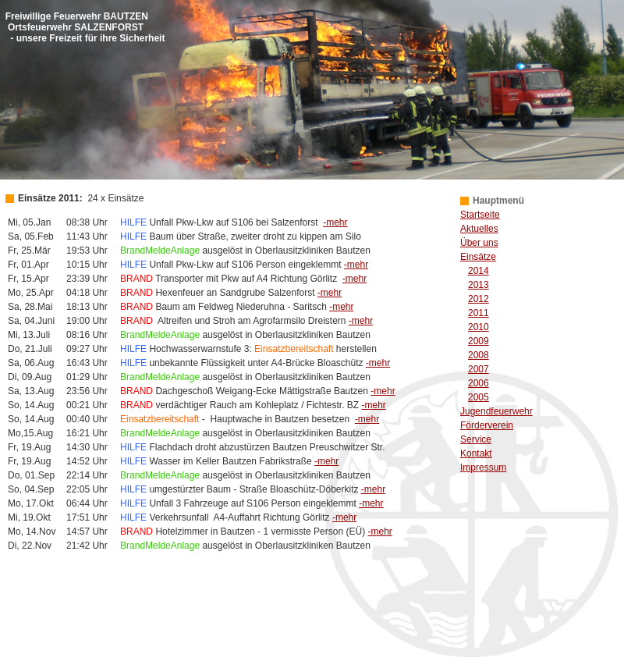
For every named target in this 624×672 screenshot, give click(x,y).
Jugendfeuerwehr (496, 411)
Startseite (480, 215)
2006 (479, 383)
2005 (479, 397)
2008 (479, 355)
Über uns (479, 243)
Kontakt (476, 453)
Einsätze (478, 257)
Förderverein (487, 425)
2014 (479, 271)
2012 (479, 299)
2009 (479, 341)
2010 (479, 327)
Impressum (483, 468)
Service (476, 439)
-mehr (335, 222)
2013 (479, 285)
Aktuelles (479, 229)
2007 (479, 369)
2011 (479, 313)
